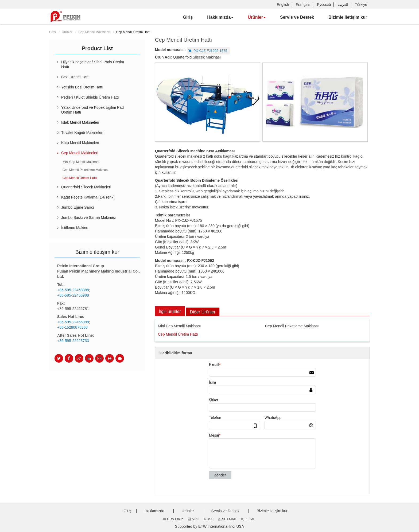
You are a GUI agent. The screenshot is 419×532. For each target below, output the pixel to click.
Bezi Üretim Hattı (75, 77)
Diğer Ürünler (203, 312)
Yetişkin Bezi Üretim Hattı (82, 87)
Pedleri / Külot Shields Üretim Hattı (90, 97)
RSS (209, 519)
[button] (220, 17)
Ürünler (67, 32)
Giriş (53, 32)
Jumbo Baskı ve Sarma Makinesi (88, 218)
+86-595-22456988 (73, 295)
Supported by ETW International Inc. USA (210, 526)
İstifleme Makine (75, 228)
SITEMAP (227, 519)
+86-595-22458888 (73, 290)
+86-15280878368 (72, 327)
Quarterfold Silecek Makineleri (86, 187)
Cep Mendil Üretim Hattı (178, 334)
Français (303, 5)
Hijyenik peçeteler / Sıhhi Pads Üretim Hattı (93, 64)
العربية (343, 5)
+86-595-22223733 (73, 341)
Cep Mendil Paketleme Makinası (292, 326)
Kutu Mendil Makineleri (80, 143)
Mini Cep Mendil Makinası (179, 326)
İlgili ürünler (170, 311)
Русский (324, 5)
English (283, 5)
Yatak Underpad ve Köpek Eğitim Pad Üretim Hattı (92, 110)
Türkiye (361, 5)
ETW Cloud (173, 519)
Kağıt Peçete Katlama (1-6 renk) (88, 197)
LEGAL (248, 519)
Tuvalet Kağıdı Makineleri (82, 133)
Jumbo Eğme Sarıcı (78, 207)
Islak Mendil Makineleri (80, 122)
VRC (193, 519)
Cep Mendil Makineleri (94, 32)
